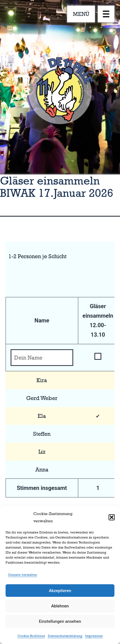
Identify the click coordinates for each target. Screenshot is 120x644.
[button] (112, 517)
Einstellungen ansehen (60, 621)
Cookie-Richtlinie (31, 636)
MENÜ (81, 14)
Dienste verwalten (23, 575)
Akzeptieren (60, 591)
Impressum (94, 636)
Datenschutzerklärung (65, 636)
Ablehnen (60, 606)
